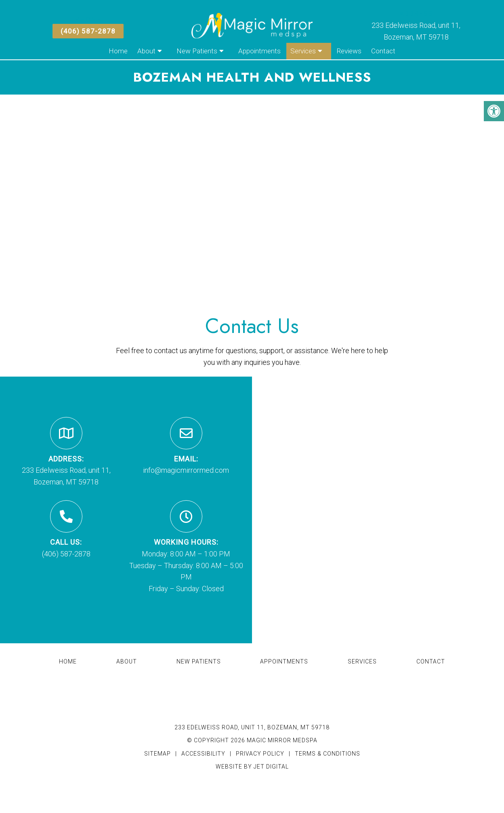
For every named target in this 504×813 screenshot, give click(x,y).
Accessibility (203, 754)
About (146, 51)
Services (303, 51)
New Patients (197, 51)
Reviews (349, 51)
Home (118, 51)
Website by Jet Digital (252, 767)
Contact (383, 51)
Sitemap (157, 754)
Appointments (259, 51)
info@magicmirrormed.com (186, 470)
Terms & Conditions (328, 754)
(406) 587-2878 (88, 31)
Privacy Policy (261, 754)
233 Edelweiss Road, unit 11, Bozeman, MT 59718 (252, 727)
